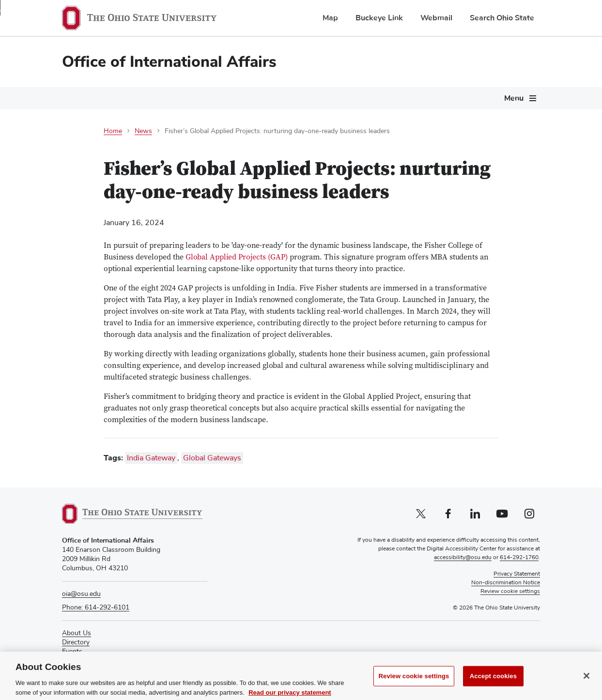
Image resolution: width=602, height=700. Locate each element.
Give (69, 661)
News (143, 131)
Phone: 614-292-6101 (96, 608)
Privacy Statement (517, 574)
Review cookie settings (414, 687)
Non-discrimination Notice (506, 583)
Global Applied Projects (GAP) (237, 258)
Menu (514, 98)
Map (330, 18)
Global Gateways (212, 458)
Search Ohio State (502, 18)
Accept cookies (493, 687)
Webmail (436, 18)
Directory (76, 642)
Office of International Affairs (169, 62)
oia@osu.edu (81, 594)
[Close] (587, 686)
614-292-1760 (519, 558)
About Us (77, 633)
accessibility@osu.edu (463, 558)
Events (72, 652)
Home (113, 131)
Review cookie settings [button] (510, 592)
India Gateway (151, 458)
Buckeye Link (379, 18)
